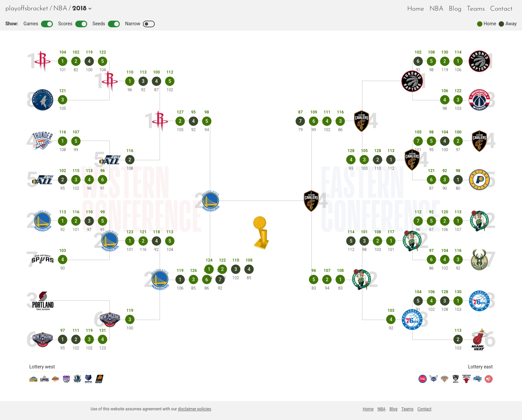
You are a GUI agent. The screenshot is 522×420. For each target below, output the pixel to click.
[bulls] (467, 381)
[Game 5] (103, 61)
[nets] (456, 381)
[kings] (66, 381)
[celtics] (480, 221)
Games (38, 24)
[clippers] (44, 381)
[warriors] (43, 221)
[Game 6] (103, 180)
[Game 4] (89, 61)
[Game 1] (63, 61)
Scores (73, 24)
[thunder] (43, 141)
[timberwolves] (43, 100)
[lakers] (55, 381)
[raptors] (480, 61)
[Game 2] (76, 61)
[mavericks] (77, 381)
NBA (60, 9)
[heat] (480, 340)
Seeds (106, 24)
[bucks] (480, 260)
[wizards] (480, 100)
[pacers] (480, 180)
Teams (476, 9)
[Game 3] (63, 100)
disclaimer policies (194, 409)
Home (416, 9)
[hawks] (489, 381)
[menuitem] (60, 9)
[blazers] (43, 301)
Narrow (140, 24)
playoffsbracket (27, 9)
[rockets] (43, 61)
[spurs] (43, 260)
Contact (501, 9)
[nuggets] (33, 381)
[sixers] (480, 301)
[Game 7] (418, 141)
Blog (455, 9)
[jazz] (43, 180)
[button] (81, 9)
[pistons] (423, 381)
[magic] (478, 381)
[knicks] (445, 381)
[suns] (99, 381)
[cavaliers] (480, 141)
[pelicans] (43, 340)
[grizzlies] (88, 381)
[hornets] (434, 381)
